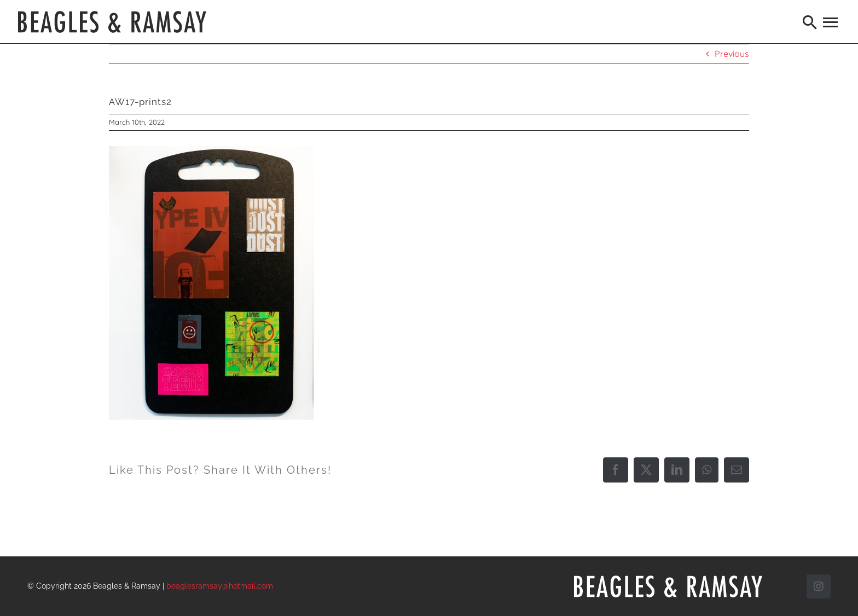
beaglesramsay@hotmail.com (220, 586)
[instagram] (819, 586)
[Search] (810, 22)
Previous (732, 54)
